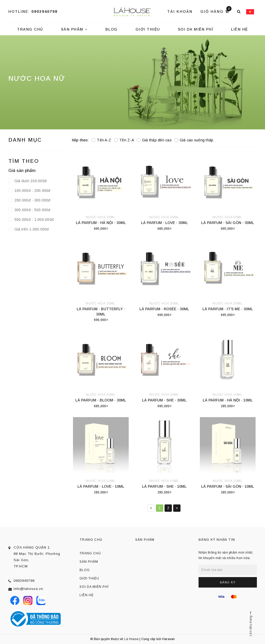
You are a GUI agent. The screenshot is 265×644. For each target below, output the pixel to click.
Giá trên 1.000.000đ (31, 229)
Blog (112, 29)
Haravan (169, 639)
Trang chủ (30, 29)
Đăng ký (228, 582)
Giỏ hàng (216, 11)
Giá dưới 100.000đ (30, 181)
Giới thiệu (148, 29)
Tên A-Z (101, 140)
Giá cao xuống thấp (194, 140)
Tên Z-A (124, 140)
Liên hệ (239, 29)
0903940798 (44, 11)
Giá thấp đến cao (154, 140)
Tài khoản (180, 11)
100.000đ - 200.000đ (32, 191)
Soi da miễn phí (196, 29)
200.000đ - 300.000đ (32, 200)
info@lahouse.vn (28, 589)
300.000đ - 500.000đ (32, 210)
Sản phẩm (74, 29)
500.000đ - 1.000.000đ (34, 220)
